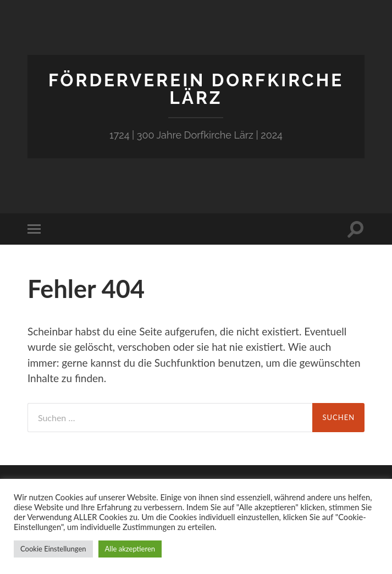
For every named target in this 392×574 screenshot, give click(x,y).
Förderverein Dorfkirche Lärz (196, 89)
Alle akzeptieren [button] (130, 549)
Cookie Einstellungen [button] (53, 549)
